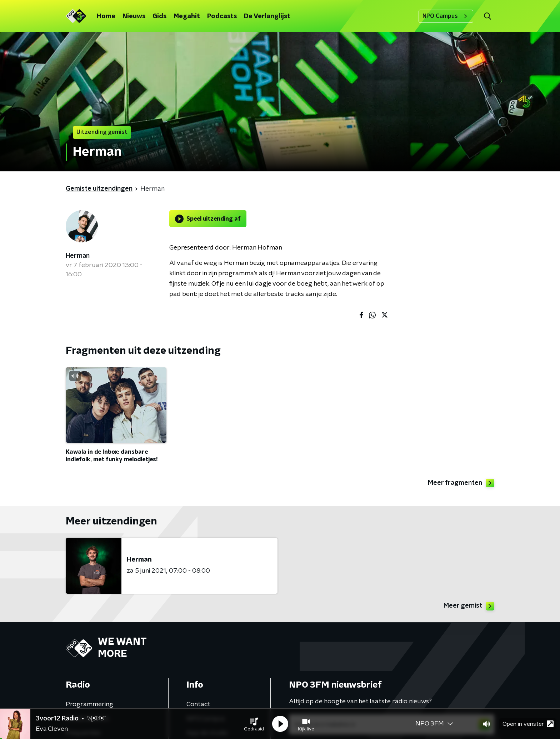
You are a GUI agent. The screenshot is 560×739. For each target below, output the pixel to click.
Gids (159, 16)
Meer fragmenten (461, 483)
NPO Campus (446, 16)
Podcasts (222, 16)
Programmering (89, 704)
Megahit (187, 16)
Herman (78, 256)
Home (106, 16)
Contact (198, 704)
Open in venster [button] (528, 724)
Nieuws (134, 16)
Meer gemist (469, 606)
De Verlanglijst (267, 16)
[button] (254, 724)
